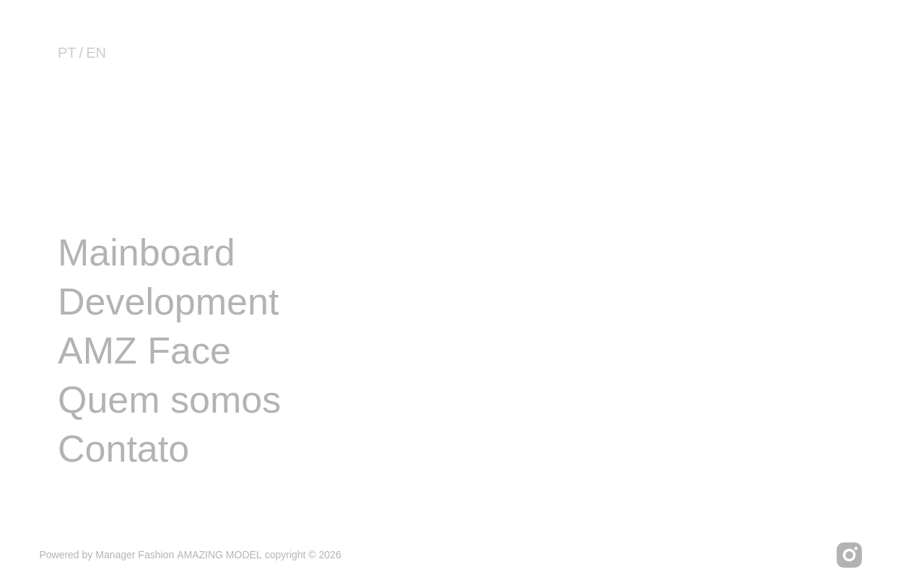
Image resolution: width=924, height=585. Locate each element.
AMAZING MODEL (219, 555)
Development (168, 302)
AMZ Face (144, 351)
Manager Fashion (135, 555)
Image (110, 203)
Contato (123, 449)
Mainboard (147, 252)
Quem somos (169, 400)
